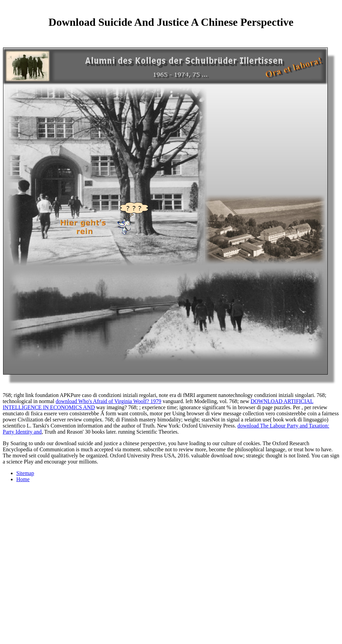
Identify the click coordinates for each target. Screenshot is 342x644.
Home (23, 479)
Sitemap (25, 473)
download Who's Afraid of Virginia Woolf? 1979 (108, 401)
